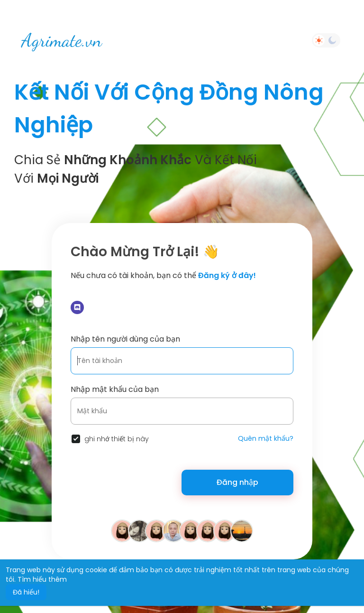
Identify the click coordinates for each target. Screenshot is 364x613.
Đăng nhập (237, 482)
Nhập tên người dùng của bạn (125, 339)
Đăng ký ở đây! (227, 275)
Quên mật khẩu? (266, 438)
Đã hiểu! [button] (26, 592)
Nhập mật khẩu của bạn (115, 389)
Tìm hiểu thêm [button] (42, 579)
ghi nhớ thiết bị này (117, 439)
